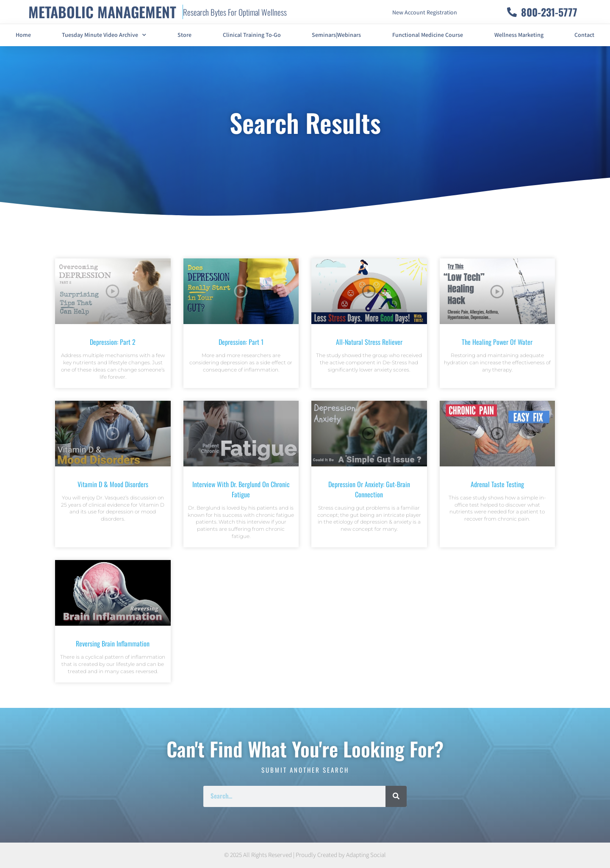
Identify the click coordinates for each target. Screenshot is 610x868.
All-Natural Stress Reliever (369, 342)
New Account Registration (425, 13)
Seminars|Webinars (336, 35)
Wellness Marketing (519, 35)
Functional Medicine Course (428, 35)
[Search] (396, 796)
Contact (584, 35)
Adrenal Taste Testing (497, 484)
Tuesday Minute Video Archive (104, 35)
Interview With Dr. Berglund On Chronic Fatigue (241, 489)
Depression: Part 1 (241, 342)
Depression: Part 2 (113, 342)
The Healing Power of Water (497, 342)
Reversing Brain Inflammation (113, 643)
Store (184, 35)
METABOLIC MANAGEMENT (102, 12)
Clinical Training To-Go (252, 35)
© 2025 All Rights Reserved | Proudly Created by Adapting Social (305, 855)
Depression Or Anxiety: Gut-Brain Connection (369, 489)
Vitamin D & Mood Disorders (113, 484)
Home (23, 35)
